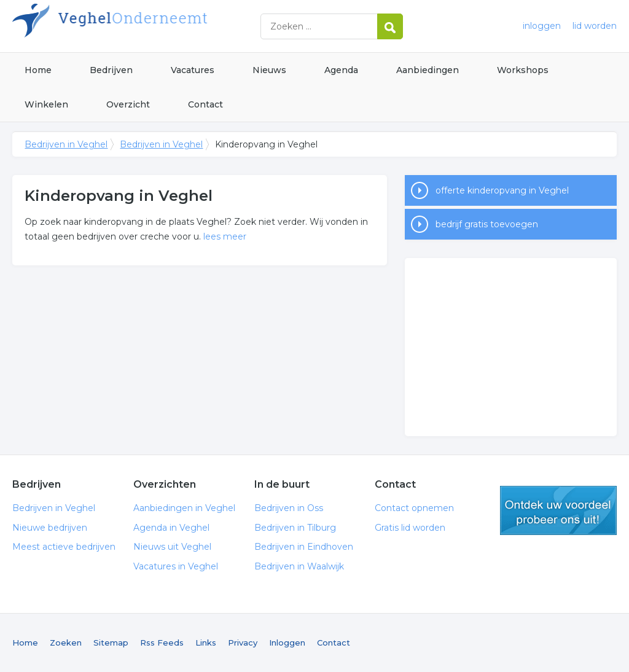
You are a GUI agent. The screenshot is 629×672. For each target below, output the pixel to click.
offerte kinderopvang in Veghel (502, 190)
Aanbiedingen (428, 70)
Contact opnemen (414, 508)
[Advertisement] (510, 347)
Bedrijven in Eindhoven (304, 547)
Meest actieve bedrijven (64, 547)
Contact (205, 104)
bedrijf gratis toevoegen (487, 224)
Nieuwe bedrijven (50, 528)
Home (38, 70)
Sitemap (111, 643)
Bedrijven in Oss (289, 508)
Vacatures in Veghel (176, 566)
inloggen (542, 26)
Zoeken (66, 643)
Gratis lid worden (410, 528)
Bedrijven (111, 70)
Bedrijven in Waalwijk (299, 566)
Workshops (523, 70)
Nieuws (269, 70)
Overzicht (128, 104)
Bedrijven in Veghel (166, 26)
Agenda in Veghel (171, 528)
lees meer (225, 236)
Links (206, 643)
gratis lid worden (558, 510)
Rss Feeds (162, 643)
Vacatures (193, 70)
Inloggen (287, 643)
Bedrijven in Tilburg (295, 528)
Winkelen (46, 104)
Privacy (243, 643)
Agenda (341, 70)
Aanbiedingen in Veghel (184, 508)
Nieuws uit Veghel (172, 547)
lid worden (595, 26)
